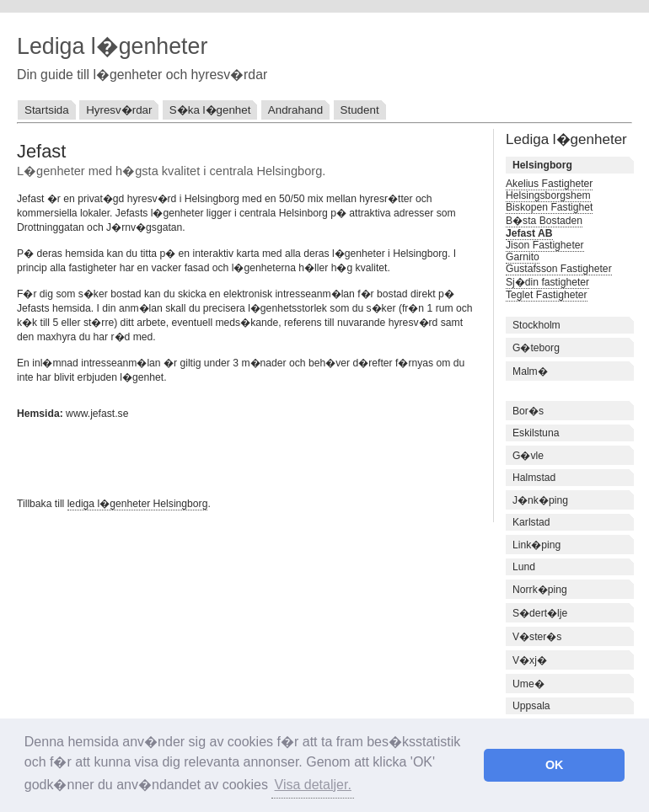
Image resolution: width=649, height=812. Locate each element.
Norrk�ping (540, 590)
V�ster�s (537, 637)
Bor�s (528, 411)
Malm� (530, 371)
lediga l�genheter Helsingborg (138, 504)
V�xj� (530, 660)
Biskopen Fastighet (549, 207)
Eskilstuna (536, 433)
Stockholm (536, 325)
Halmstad (534, 478)
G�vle (528, 456)
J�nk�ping (540, 500)
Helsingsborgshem (548, 195)
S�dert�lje (540, 613)
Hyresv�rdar (119, 110)
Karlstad (531, 522)
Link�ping (536, 545)
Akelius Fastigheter (549, 184)
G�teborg (536, 348)
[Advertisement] (214, 457)
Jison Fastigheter (545, 245)
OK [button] (555, 765)
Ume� (528, 684)
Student (360, 110)
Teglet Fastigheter (547, 295)
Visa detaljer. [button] (313, 785)
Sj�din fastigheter (547, 282)
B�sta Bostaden (544, 221)
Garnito (523, 257)
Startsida (47, 110)
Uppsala (531, 706)
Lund (524, 567)
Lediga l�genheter (112, 46)
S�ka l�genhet (210, 110)
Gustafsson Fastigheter (559, 269)
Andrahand (295, 110)
